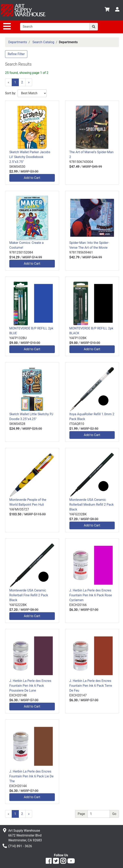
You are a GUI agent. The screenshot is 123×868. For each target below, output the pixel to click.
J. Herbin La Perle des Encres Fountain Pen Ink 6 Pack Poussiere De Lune (30, 686)
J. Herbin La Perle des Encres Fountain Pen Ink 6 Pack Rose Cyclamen (91, 595)
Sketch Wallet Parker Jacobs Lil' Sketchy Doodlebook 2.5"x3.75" (30, 157)
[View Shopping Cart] (107, 10)
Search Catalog (43, 42)
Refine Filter (16, 54)
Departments (18, 42)
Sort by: (11, 93)
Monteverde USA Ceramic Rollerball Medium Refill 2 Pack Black (92, 505)
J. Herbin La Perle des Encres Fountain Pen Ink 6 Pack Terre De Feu (91, 686)
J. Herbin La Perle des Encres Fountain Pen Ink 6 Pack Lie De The (31, 776)
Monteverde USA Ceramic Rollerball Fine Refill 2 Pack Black (29, 595)
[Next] (29, 82)
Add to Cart (32, 178)
